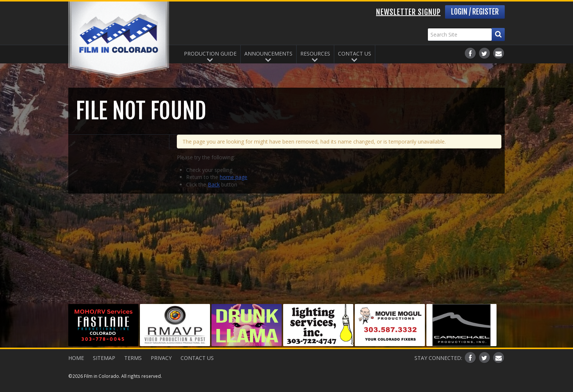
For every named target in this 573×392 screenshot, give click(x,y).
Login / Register (475, 12)
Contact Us (355, 54)
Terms (133, 358)
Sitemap (104, 358)
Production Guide (210, 54)
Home (76, 358)
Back (214, 184)
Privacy (161, 358)
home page (234, 177)
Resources (315, 54)
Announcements (268, 54)
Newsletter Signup (408, 12)
